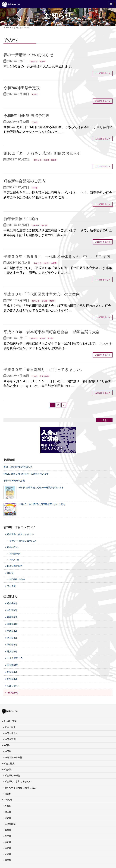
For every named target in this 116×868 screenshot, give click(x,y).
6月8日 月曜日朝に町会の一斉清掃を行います (26, 474)
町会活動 (8, 769)
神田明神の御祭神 (13, 758)
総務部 (8, 830)
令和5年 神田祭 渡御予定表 (27, 116)
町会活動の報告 (15, 566)
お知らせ (34, 61)
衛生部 (8, 812)
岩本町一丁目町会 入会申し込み (20, 788)
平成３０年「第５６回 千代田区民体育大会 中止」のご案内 (57, 257)
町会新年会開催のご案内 (25, 181)
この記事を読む (102, 73)
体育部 (54, 263)
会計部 (8, 818)
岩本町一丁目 (10, 721)
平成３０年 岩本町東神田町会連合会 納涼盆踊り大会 (52, 332)
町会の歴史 (13, 547)
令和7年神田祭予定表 (22, 88)
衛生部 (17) (13, 665)
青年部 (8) (12, 617)
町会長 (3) (12, 603)
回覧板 (8, 794)
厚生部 (8, 836)
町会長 (8, 806)
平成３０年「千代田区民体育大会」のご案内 (42, 294)
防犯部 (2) (12, 679)
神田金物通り (11, 733)
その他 (42, 61)
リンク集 (11, 586)
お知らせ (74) (14, 686)
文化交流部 (44, 376)
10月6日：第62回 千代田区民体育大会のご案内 (42, 504)
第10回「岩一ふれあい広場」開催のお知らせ (42, 153)
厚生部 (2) (12, 645)
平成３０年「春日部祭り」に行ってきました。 (44, 370)
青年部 (50, 338)
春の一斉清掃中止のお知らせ (29, 55)
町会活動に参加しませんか (20, 534)
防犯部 (8, 842)
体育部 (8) (12, 638)
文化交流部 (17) (15, 658)
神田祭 (10, 573)
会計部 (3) (12, 610)
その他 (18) (13, 693)
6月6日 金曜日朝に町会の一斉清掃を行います (41, 488)
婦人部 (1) (12, 652)
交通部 (8, 854)
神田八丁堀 (10, 739)
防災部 (54, 160)
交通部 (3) (12, 631)
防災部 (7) (12, 672)
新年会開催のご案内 (21, 219)
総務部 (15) (13, 624)
